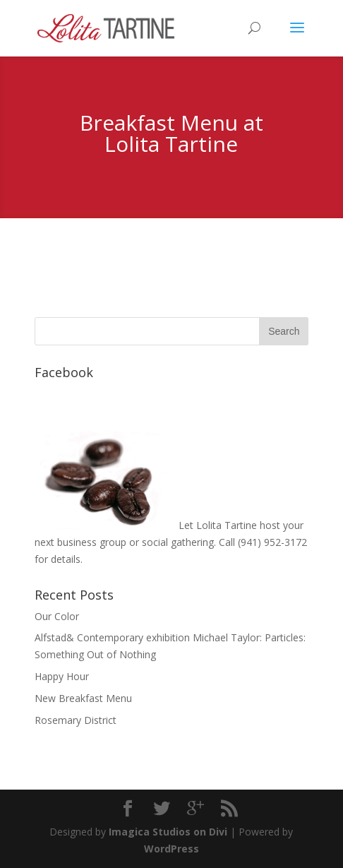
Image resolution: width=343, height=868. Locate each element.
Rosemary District (76, 720)
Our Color (57, 616)
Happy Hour (62, 676)
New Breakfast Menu (83, 698)
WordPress (171, 849)
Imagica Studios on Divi (168, 832)
